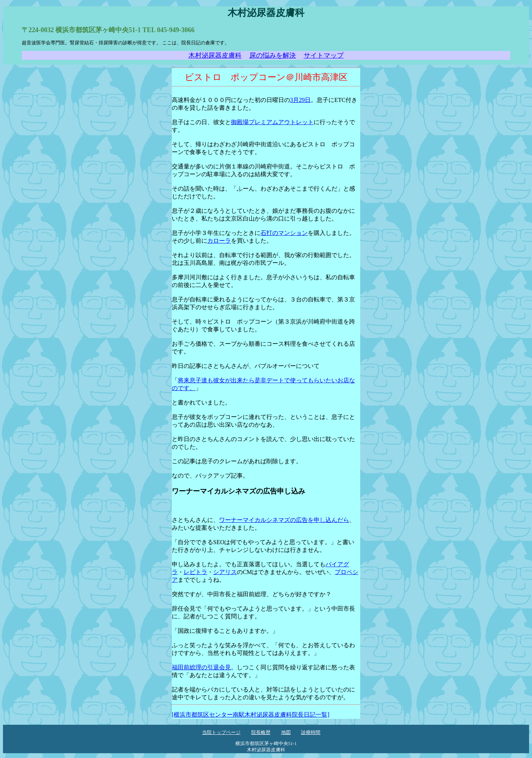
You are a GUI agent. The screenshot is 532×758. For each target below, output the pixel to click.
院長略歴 (261, 733)
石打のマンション (284, 233)
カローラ (219, 241)
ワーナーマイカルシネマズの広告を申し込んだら (284, 520)
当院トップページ (221, 733)
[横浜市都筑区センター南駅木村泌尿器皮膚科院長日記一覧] (251, 715)
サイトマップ (324, 55)
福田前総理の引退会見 (201, 667)
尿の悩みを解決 (273, 55)
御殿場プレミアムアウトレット (272, 122)
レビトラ (195, 572)
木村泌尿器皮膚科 (215, 55)
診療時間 (311, 733)
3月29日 (300, 100)
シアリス (225, 572)
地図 (286, 733)
